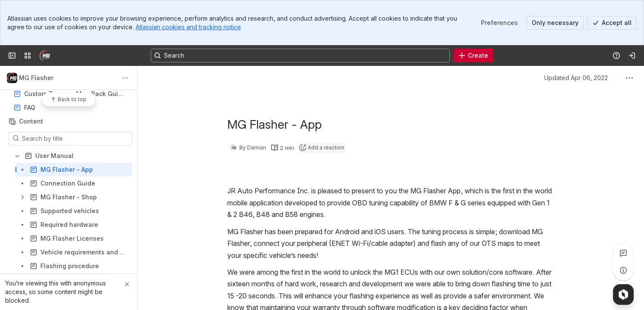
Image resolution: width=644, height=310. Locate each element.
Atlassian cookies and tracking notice (188, 27)
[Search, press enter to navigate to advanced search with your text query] (300, 56)
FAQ (71, 108)
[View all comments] (623, 253)
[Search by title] (76, 139)
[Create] (473, 56)
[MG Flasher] (45, 56)
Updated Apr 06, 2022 (576, 78)
